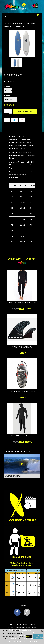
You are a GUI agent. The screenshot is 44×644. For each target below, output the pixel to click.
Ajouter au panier (25, 111)
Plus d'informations (38, 636)
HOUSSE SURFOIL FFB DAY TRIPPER (22, 391)
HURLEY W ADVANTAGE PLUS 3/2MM (22, 303)
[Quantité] (6, 111)
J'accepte (29, 636)
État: (6, 81)
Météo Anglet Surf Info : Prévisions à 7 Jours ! (22, 564)
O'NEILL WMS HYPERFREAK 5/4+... (22, 436)
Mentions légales (14, 624)
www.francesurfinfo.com (15, 570)
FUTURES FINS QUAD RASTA (22, 347)
